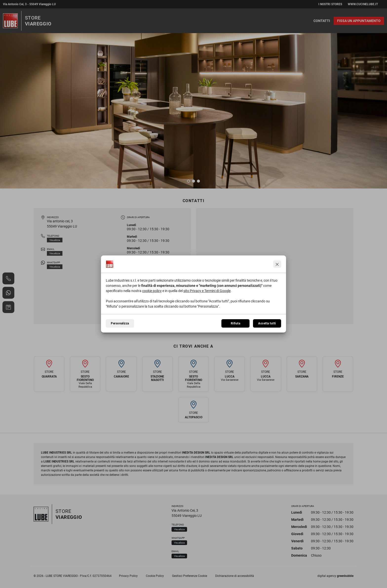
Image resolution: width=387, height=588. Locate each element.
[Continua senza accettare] (277, 264)
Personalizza (120, 323)
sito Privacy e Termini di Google (207, 291)
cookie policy (152, 291)
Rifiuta (235, 323)
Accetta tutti (267, 323)
